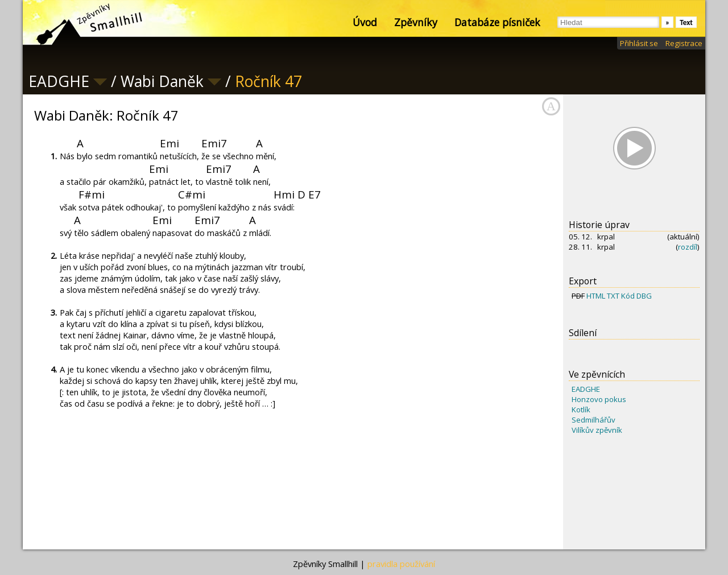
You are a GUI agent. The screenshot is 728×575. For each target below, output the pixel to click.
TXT (613, 296)
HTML (596, 296)
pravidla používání (401, 564)
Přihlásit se (639, 43)
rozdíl (688, 247)
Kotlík (581, 409)
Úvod (365, 22)
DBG (644, 296)
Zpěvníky (416, 22)
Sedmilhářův (593, 420)
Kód (628, 296)
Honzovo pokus (599, 399)
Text (686, 22)
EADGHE (586, 389)
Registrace (684, 43)
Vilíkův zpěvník (597, 430)
